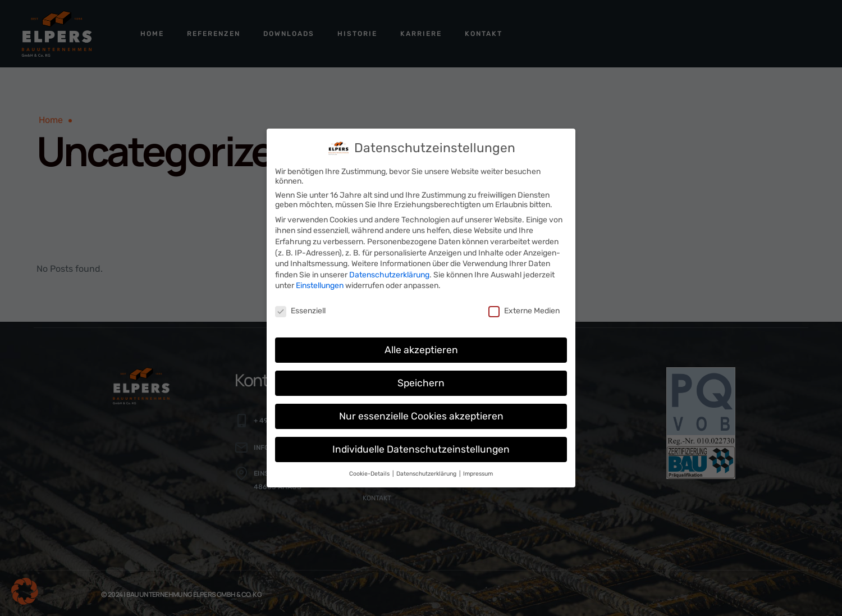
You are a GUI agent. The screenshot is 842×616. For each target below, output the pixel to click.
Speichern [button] (421, 377)
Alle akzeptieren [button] (421, 344)
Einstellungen (320, 280)
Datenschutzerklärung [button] (427, 467)
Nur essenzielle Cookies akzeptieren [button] (421, 410)
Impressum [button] (478, 467)
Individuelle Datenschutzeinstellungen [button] (421, 443)
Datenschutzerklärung (389, 269)
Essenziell (300, 305)
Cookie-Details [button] (370, 467)
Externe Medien (524, 305)
